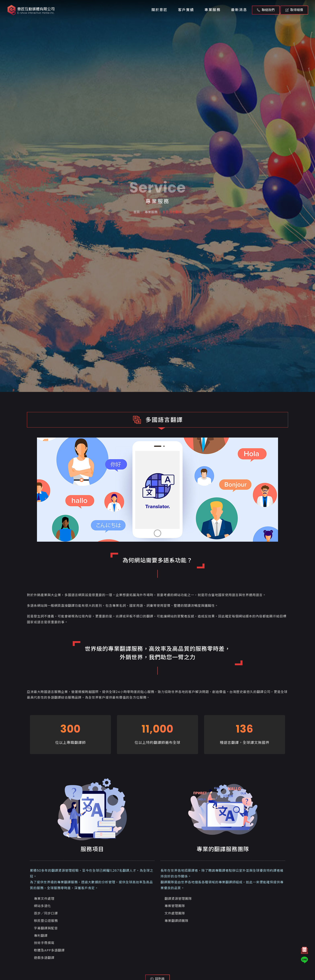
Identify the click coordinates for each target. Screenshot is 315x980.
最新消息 (239, 10)
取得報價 (294, 10)
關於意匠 (160, 10)
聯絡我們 (266, 10)
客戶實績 (186, 10)
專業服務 (213, 10)
